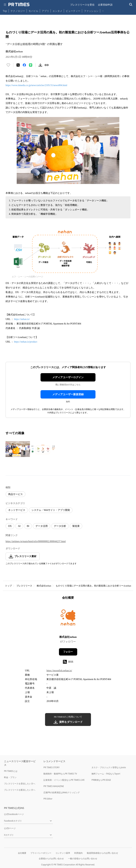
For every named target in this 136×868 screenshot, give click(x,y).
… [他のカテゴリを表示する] (103, 10)
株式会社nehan (44, 586)
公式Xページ (10, 828)
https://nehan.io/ (22, 319)
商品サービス (15, 494)
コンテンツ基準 (63, 853)
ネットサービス (17, 510)
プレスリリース (24, 586)
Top (5, 11)
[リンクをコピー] (47, 65)
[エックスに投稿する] (18, 65)
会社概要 (22, 853)
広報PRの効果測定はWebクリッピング (62, 792)
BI (28, 526)
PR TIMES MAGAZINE (54, 786)
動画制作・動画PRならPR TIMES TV (60, 774)
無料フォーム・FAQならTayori (106, 774)
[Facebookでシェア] (24, 65)
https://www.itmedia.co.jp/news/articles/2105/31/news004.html (36, 85)
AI (19, 526)
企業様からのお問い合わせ (51, 859)
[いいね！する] (8, 65)
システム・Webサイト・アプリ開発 (51, 510)
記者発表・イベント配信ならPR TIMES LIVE (64, 780)
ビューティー (73, 11)
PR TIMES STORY (52, 767)
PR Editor (48, 799)
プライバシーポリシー (41, 853)
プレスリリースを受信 (82, 5)
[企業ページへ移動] (68, 619)
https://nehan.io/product (25, 342)
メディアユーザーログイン (68, 377)
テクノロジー (18, 11)
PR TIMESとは (11, 771)
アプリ (45, 11)
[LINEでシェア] (31, 65)
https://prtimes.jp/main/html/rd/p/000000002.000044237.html (36, 541)
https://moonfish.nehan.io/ (59, 671)
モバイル (33, 11)
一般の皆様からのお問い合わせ (83, 859)
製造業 (76, 526)
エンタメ (57, 11)
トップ (8, 586)
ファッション (91, 11)
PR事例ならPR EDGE (101, 780)
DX (10, 526)
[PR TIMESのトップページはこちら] (19, 5)
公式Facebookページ (14, 814)
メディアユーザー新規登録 (68, 394)
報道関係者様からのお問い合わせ (102, 853)
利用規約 (78, 853)
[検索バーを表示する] (131, 5)
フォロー (68, 652)
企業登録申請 (105, 5)
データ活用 (42, 526)
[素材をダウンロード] (40, 65)
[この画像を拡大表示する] (18, 449)
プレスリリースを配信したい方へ (20, 790)
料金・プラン (10, 777)
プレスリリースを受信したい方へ (20, 784)
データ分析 (60, 526)
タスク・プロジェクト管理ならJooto (109, 767)
